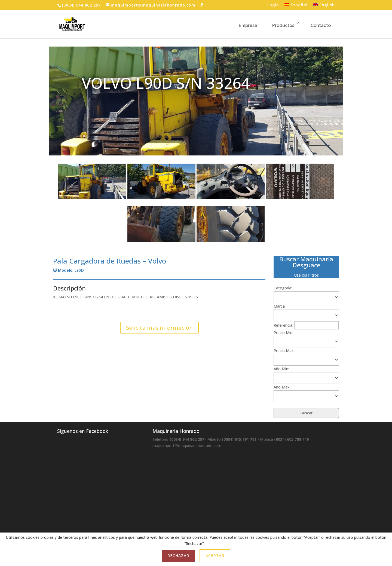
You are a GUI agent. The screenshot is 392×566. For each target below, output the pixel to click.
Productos (283, 25)
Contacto (321, 25)
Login (273, 5)
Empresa (248, 25)
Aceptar (215, 556)
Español (296, 5)
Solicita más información (159, 328)
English (324, 5)
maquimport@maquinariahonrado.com (187, 446)
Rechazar (178, 556)
